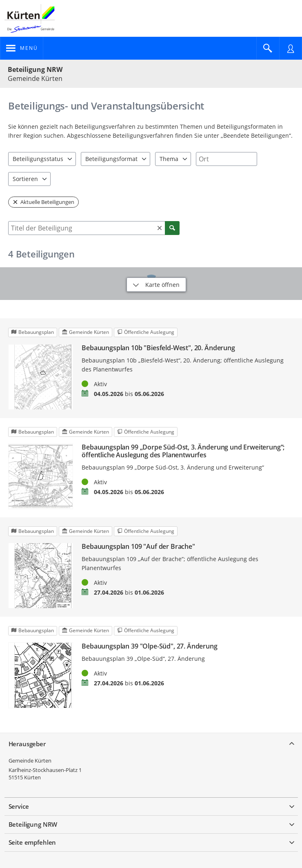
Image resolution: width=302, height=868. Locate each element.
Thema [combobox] (169, 159)
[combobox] (226, 159)
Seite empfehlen (32, 842)
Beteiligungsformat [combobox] (111, 159)
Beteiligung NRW (35, 69)
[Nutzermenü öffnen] (291, 48)
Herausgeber (27, 744)
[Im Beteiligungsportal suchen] (268, 48)
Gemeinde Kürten (30, 761)
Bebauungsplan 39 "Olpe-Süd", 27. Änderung (149, 646)
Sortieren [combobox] (25, 179)
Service (19, 806)
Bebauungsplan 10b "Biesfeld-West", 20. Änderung (158, 348)
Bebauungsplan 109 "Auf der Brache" (138, 547)
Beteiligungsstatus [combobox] (38, 159)
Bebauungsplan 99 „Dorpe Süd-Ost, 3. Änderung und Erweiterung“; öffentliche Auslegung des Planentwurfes (183, 451)
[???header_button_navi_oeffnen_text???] (22, 48)
